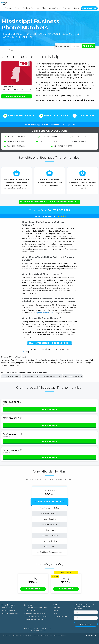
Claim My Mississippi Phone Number (50, 343)
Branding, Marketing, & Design (35, 613)
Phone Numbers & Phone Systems (35, 616)
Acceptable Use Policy (46, 635)
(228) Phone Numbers (11, 376)
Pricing (18, 8)
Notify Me (86, 624)
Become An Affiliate (61, 616)
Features (9, 8)
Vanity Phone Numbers (10, 613)
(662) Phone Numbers (52, 376)
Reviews (66, 8)
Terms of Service (27, 635)
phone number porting (47, 313)
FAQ (24, 352)
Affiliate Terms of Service (60, 635)
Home (4, 50)
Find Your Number (62, 46)
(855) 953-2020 (61, 210)
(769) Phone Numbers (73, 376)
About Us (57, 608)
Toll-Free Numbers (8, 611)
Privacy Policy (36, 635)
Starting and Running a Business (36, 608)
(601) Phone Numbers (32, 376)
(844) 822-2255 (71, 125)
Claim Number (49, 409)
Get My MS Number (16, 96)
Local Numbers (7, 608)
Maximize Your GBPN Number (34, 619)
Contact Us (58, 611)
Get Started (89, 8)
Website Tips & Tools (31, 611)
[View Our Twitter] (95, 635)
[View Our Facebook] (86, 635)
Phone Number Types (51, 8)
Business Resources (31, 8)
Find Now (88, 46)
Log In (77, 8)
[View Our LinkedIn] (92, 635)
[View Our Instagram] (89, 635)
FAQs (55, 613)
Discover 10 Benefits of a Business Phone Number (49, 202)
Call (59, 210)
